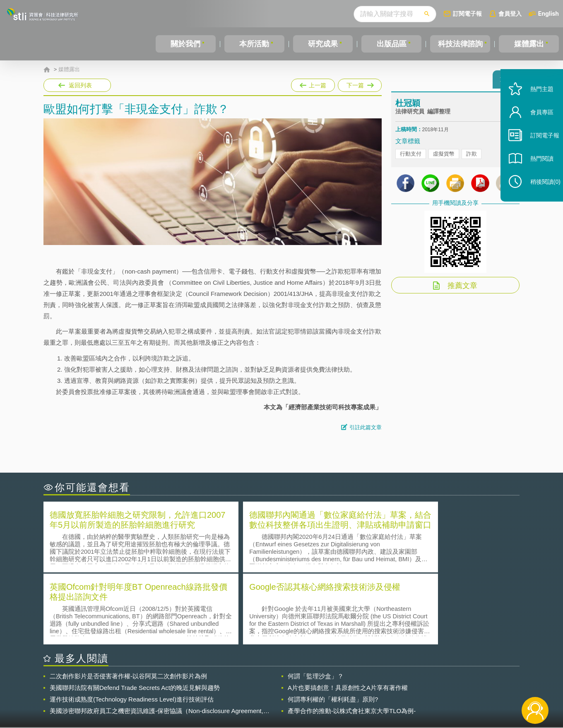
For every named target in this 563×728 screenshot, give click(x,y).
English (549, 13)
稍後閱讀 (539, 197)
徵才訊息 (335, 682)
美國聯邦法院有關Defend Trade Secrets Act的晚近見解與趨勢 (135, 614)
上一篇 (313, 84)
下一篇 (360, 84)
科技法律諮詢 (460, 44)
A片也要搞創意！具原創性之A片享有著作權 (348, 614)
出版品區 (391, 44)
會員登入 (510, 13)
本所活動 (254, 44)
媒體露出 (529, 44)
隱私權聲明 (287, 682)
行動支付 (411, 157)
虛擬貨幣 (444, 157)
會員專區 (535, 128)
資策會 (400, 682)
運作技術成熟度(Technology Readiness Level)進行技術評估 (132, 626)
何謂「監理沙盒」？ (316, 603)
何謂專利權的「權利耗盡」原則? (333, 626)
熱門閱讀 (535, 174)
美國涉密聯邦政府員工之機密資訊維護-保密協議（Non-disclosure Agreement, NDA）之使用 (156, 638)
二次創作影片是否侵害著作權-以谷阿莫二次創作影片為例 (128, 603)
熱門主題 (535, 105)
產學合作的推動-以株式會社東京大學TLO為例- (352, 638)
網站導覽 (335, 694)
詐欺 (472, 157)
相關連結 (448, 682)
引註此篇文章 (366, 427)
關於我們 (185, 44)
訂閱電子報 (467, 13)
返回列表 (80, 85)
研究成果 (322, 44)
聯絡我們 (284, 694)
